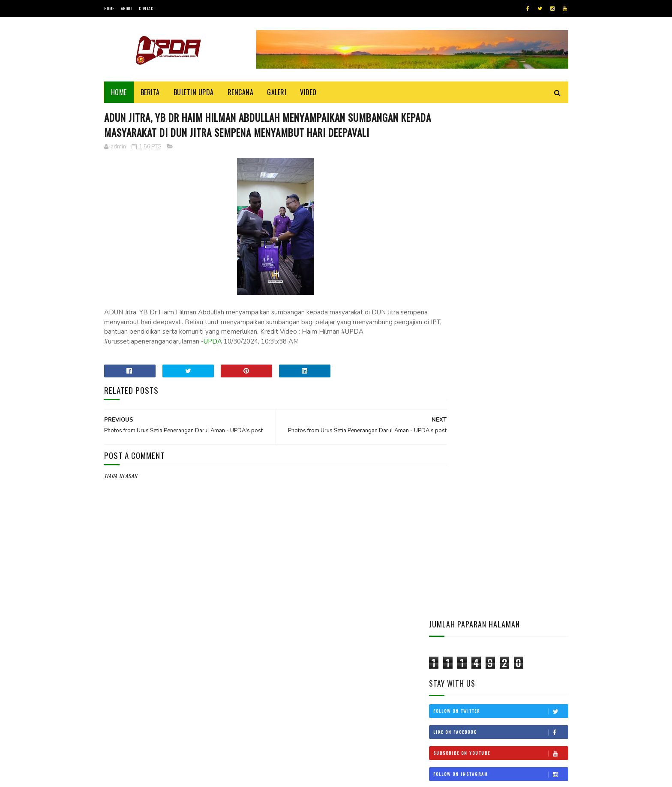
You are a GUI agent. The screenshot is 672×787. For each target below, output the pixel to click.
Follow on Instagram (501, 265)
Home (109, 8)
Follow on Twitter (501, 202)
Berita (150, 92)
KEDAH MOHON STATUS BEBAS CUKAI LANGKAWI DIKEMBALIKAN (523, 516)
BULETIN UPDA (194, 92)
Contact (147, 8)
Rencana (241, 92)
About (127, 8)
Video (308, 92)
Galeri (277, 92)
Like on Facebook (501, 223)
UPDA (259, 358)
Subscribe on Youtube (501, 244)
